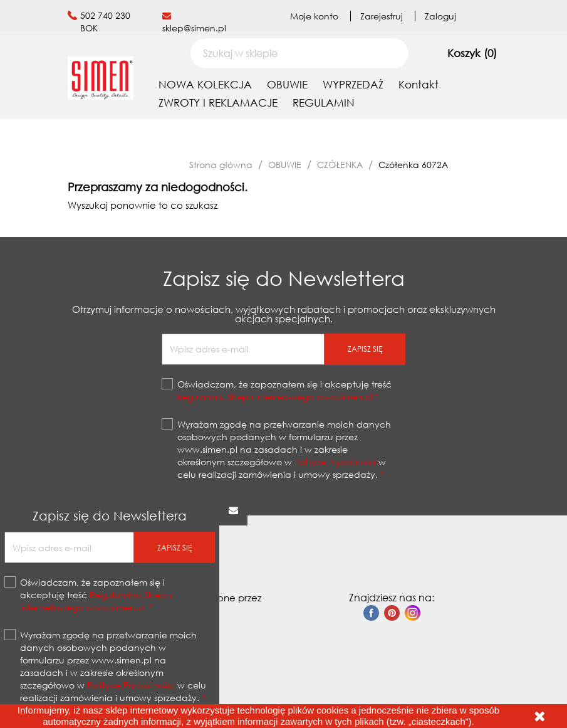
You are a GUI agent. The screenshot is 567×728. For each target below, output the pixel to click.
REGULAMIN (324, 103)
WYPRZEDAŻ (353, 84)
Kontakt (419, 84)
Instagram (413, 613)
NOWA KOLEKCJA (205, 84)
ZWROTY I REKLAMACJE (218, 103)
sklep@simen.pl (194, 28)
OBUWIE (287, 84)
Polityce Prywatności (335, 462)
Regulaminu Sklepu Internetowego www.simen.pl (275, 397)
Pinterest (392, 613)
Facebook (371, 613)
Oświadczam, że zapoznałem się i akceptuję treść (284, 390)
